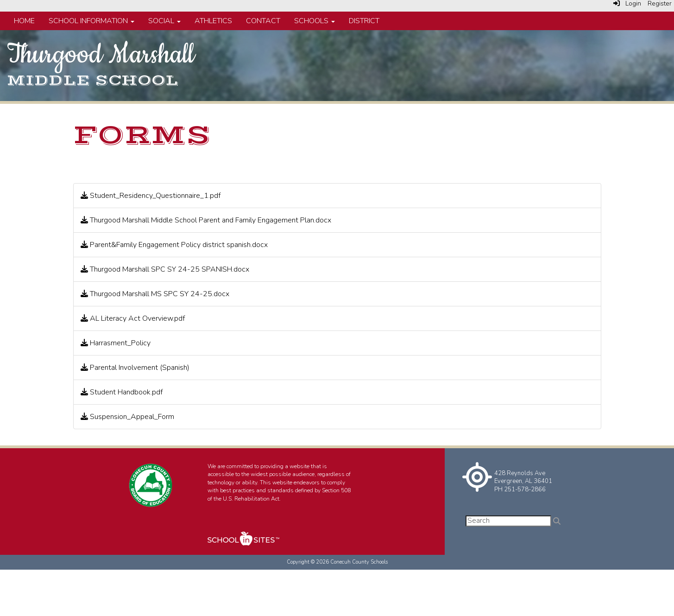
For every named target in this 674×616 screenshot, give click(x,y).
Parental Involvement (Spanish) (135, 368)
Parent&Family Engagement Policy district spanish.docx (174, 245)
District (364, 21)
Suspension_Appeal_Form (127, 417)
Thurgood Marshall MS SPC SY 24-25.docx (155, 294)
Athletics (213, 21)
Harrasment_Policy (116, 343)
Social (164, 21)
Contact (263, 21)
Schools (315, 21)
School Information (91, 21)
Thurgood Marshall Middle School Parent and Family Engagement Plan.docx (206, 220)
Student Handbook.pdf (122, 392)
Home (24, 21)
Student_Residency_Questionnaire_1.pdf (151, 196)
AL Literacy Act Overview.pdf (133, 318)
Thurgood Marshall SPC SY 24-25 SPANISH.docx (165, 269)
